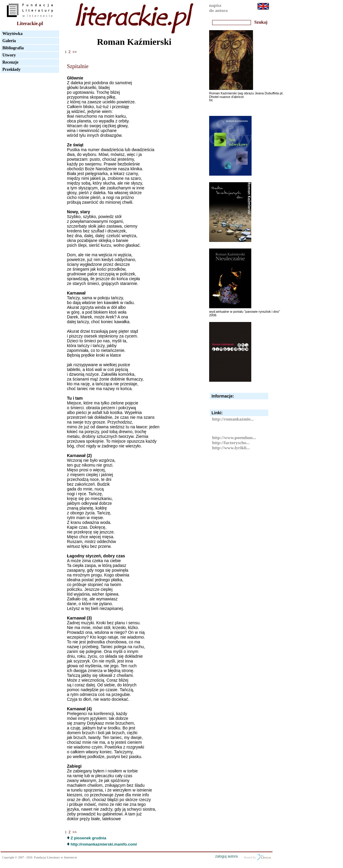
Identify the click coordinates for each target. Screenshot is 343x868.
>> (74, 52)
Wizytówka (12, 34)
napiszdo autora (218, 8)
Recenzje (10, 62)
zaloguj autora (226, 856)
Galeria (9, 41)
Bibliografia (13, 48)
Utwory (9, 55)
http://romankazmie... (233, 419)
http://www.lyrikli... (231, 448)
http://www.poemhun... (234, 438)
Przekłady (12, 69)
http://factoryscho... (231, 443)
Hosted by (257, 857)
